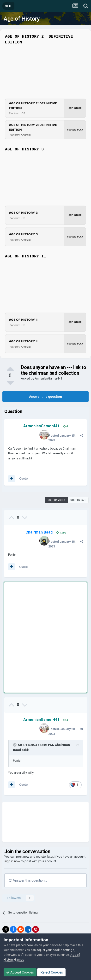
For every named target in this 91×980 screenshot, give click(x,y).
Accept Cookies (20, 972)
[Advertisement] (45, 631)
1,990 (61, 533)
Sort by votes (57, 500)
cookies (32, 945)
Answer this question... (28, 880)
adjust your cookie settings (55, 950)
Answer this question (45, 397)
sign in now (12, 861)
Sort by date (78, 500)
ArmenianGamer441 (49, 378)
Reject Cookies (51, 972)
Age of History (22, 19)
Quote (23, 478)
